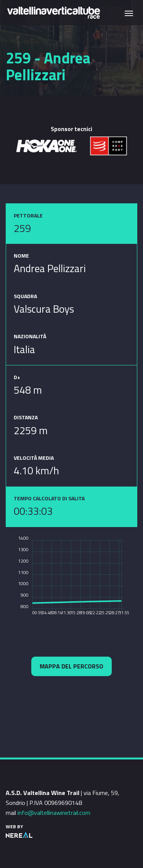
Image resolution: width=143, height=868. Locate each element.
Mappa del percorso (71, 666)
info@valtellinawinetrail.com (54, 813)
